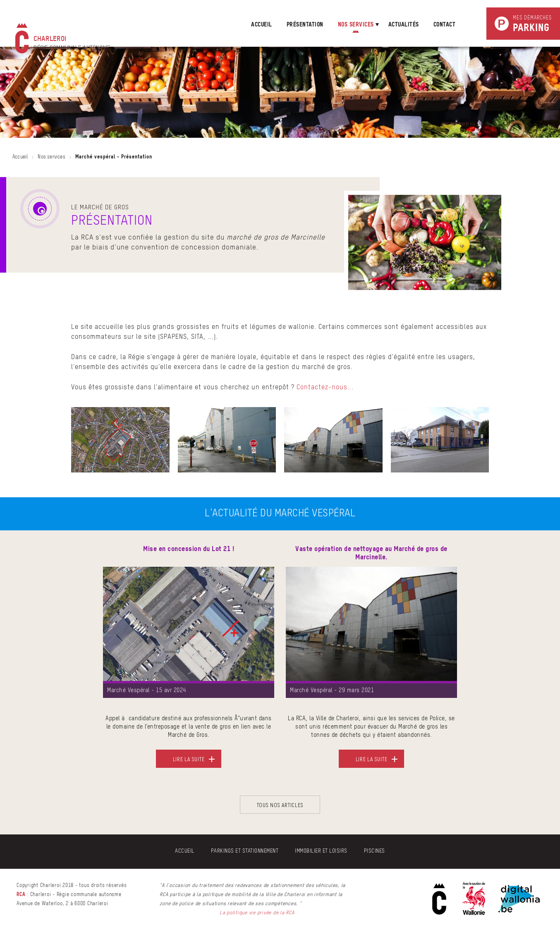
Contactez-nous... (325, 388)
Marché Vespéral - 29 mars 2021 (332, 690)
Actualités (404, 25)
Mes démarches (532, 24)
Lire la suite (189, 759)
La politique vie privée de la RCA (257, 913)
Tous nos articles (280, 805)
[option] (189, 662)
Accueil (262, 25)
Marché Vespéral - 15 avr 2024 (147, 690)
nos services (356, 25)
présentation (305, 25)
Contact (445, 25)
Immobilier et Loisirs (321, 851)
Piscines (375, 851)
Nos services (51, 157)
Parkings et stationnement (245, 851)
